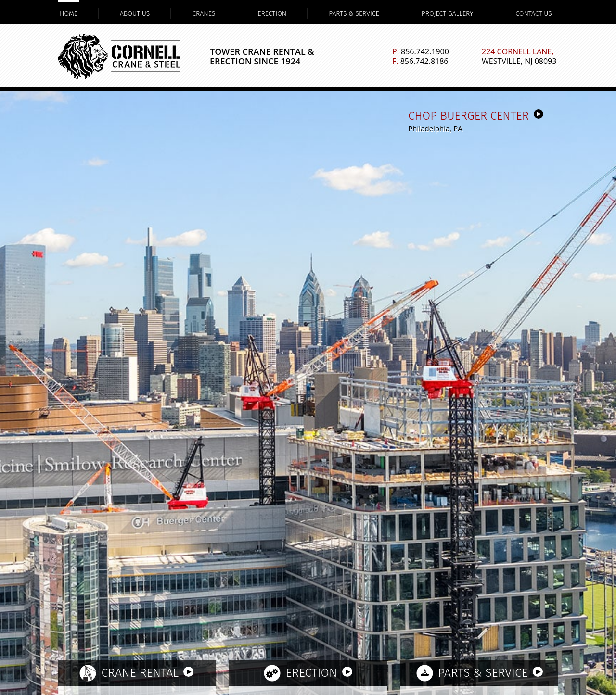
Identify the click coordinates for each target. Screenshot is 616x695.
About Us (135, 14)
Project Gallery (448, 14)
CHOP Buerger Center (475, 116)
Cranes (204, 14)
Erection (272, 14)
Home (69, 14)
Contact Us (533, 14)
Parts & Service (354, 14)
